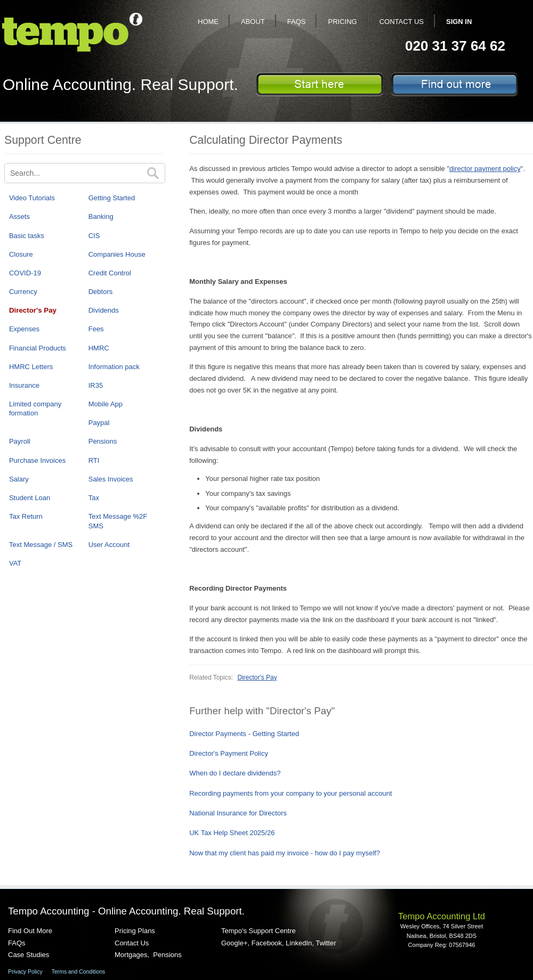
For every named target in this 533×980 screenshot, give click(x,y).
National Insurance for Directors (238, 813)
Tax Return (26, 516)
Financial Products (38, 348)
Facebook (267, 943)
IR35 (96, 385)
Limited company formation (35, 409)
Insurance (24, 385)
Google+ (235, 943)
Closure (21, 254)
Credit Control (110, 273)
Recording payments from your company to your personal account (290, 793)
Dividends (104, 310)
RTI (94, 460)
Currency (23, 292)
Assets (19, 217)
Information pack (114, 367)
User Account (109, 545)
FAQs (297, 22)
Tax (94, 498)
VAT (15, 563)
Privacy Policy (25, 972)
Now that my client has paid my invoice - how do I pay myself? (285, 853)
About (253, 22)
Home (208, 22)
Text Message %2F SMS (118, 521)
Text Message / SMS (41, 545)
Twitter (326, 943)
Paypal (99, 423)
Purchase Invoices (37, 460)
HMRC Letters (31, 367)
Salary (19, 479)
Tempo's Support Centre (259, 931)
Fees (96, 329)
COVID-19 (25, 273)
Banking (101, 217)
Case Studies (29, 955)
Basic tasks (27, 236)
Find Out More (30, 931)
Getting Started (112, 198)
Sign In (459, 22)
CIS (94, 236)
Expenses (24, 329)
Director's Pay (33, 310)
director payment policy (485, 169)
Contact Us (402, 22)
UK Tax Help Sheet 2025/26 (232, 833)
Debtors (101, 292)
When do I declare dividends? (235, 773)
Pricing (342, 22)
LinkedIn (299, 943)
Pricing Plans (135, 931)
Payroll (20, 441)
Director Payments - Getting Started (244, 734)
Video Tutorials (32, 198)
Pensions (103, 441)
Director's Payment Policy (229, 753)
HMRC (99, 348)
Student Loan (30, 498)
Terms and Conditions (79, 972)
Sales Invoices (111, 479)
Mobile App (106, 404)
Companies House (117, 254)
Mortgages (131, 955)
